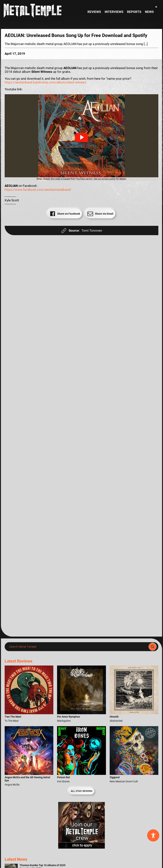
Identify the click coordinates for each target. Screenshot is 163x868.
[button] (81, 138)
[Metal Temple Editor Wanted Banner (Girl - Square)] (81, 847)
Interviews (114, 12)
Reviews (94, 12)
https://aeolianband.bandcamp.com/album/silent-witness (45, 82)
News (149, 12)
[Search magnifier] (153, 647)
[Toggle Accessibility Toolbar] (153, 835)
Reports (134, 12)
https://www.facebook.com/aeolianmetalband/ (38, 190)
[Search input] (78, 647)
